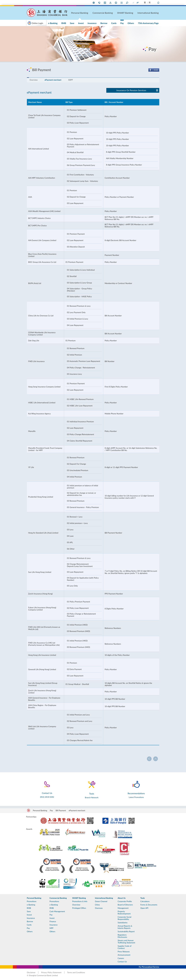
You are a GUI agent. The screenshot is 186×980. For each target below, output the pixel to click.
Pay (128, 23)
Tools (143, 898)
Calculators (145, 901)
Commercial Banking (118, 13)
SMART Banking (135, 13)
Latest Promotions (136, 797)
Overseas (99, 908)
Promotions (65, 23)
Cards (123, 23)
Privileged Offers (79, 908)
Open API (144, 908)
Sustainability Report (126, 931)
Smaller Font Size (133, 3)
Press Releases (124, 952)
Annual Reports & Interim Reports (125, 927)
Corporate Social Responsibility (125, 918)
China (97, 905)
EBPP (71, 80)
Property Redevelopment (124, 913)
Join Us (110, 3)
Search (127, 3)
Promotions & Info (80, 901)
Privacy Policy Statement (51, 972)
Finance (53, 921)
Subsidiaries (123, 923)
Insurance (106, 23)
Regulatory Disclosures (122, 936)
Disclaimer (31, 972)
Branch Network (92, 798)
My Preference (94, 3)
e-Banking (77, 23)
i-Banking (105, 3)
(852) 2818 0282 (47, 797)
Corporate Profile (125, 901)
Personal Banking (100, 13)
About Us (116, 3)
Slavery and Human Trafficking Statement (126, 942)
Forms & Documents (149, 905)
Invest (97, 23)
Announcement (124, 955)
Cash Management (57, 911)
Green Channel (101, 901)
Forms (122, 3)
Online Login (37, 23)
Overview (34, 80)
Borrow (115, 23)
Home (158, 3)
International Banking (152, 13)
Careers (121, 958)
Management (123, 908)
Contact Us (99, 3)
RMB (85, 23)
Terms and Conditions (76, 972)
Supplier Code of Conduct (125, 947)
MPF (52, 928)
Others (135, 23)
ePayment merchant (53, 80)
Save (91, 23)
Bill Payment (61, 810)
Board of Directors (125, 905)
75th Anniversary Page (150, 23)
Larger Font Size (138, 3)
